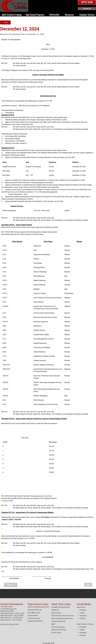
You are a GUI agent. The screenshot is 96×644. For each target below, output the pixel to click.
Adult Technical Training (85, 624)
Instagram (83, 633)
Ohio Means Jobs (34, 613)
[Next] (88, 585)
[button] (87, 2)
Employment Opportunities (10, 624)
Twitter (82, 630)
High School (81, 607)
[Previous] (11, 585)
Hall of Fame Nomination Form (38, 607)
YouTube (83, 635)
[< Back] (5, 22)
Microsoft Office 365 (35, 610)
